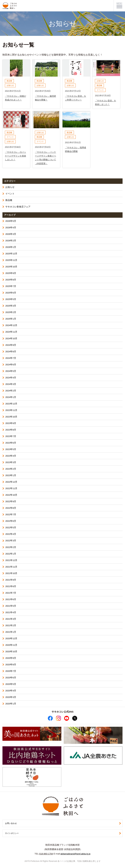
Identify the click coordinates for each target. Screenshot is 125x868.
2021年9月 (11, 580)
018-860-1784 (46, 854)
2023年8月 (11, 430)
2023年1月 (11, 475)
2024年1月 (11, 397)
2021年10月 (11, 573)
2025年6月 (11, 293)
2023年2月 (11, 469)
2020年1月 (11, 704)
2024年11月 (11, 332)
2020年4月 (11, 691)
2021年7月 (11, 593)
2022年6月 (11, 521)
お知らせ (10, 187)
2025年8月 (11, 280)
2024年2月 (11, 391)
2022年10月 (11, 495)
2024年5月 (11, 371)
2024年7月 (11, 358)
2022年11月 (11, 488)
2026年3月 (11, 234)
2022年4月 (11, 534)
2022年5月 (11, 528)
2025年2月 (11, 312)
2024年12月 (11, 325)
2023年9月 (11, 423)
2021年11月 (11, 567)
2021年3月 (11, 619)
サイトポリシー (12, 833)
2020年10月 (11, 652)
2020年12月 (11, 638)
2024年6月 (11, 365)
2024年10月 (11, 339)
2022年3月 (11, 541)
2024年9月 (11, 345)
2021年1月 (11, 632)
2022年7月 (11, 514)
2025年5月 (11, 299)
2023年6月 (11, 443)
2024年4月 (11, 378)
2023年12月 (11, 404)
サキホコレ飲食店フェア (18, 207)
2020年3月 (11, 697)
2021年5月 (11, 606)
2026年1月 (11, 247)
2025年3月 (11, 306)
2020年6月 (11, 678)
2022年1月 (11, 554)
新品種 (9, 200)
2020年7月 (11, 671)
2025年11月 (11, 260)
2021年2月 (11, 625)
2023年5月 (11, 449)
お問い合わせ (11, 823)
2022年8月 (11, 508)
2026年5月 (11, 221)
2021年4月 (11, 612)
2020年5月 (11, 684)
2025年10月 (11, 267)
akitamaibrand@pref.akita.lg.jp (76, 854)
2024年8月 (11, 352)
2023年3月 (11, 462)
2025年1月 (11, 319)
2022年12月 (11, 482)
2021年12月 (11, 560)
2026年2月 (11, 241)
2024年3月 (11, 384)
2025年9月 (11, 273)
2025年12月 (11, 254)
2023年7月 (11, 436)
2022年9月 (11, 501)
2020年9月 (11, 658)
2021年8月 (11, 586)
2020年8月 (11, 665)
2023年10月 (11, 417)
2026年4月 (11, 228)
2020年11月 (11, 645)
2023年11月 (11, 410)
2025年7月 (11, 286)
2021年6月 (11, 599)
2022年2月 (11, 547)
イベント (10, 194)
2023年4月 (11, 456)
